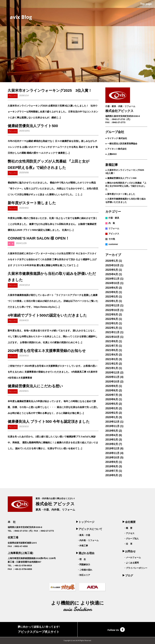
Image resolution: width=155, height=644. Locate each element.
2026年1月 (112, 261)
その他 (112, 239)
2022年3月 (112, 323)
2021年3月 (112, 359)
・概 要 (128, 528)
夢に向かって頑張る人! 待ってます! (39, 630)
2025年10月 (112, 265)
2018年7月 (112, 471)
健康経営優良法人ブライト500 (33, 126)
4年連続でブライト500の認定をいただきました (47, 315)
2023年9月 (112, 292)
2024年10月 (112, 283)
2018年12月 (112, 448)
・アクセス (129, 533)
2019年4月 (112, 435)
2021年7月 (112, 346)
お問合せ (129, 551)
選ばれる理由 (85, 553)
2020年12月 (112, 373)
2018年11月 (112, 453)
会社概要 (129, 522)
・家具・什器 (84, 535)
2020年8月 (112, 390)
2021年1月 (112, 368)
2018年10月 (112, 458)
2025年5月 (112, 270)
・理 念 (82, 559)
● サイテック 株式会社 (116, 138)
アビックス (114, 234)
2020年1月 (112, 417)
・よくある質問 (131, 563)
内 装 (112, 223)
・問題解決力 (84, 565)
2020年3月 (112, 408)
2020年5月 (112, 404)
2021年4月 (112, 355)
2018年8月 (112, 466)
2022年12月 (112, 305)
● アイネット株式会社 (116, 149)
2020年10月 (112, 382)
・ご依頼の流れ (85, 570)
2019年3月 (112, 440)
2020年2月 (112, 413)
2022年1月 (112, 328)
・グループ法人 (131, 539)
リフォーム (114, 228)
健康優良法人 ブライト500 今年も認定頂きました (49, 422)
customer (113, 244)
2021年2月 (112, 364)
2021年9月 (112, 341)
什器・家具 (114, 218)
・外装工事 (83, 546)
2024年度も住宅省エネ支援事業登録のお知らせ (47, 351)
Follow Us (116, 630)
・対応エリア (84, 575)
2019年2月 (112, 444)
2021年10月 (112, 337)
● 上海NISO (111, 154)
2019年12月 (112, 422)
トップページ (85, 522)
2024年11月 (112, 279)
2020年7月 (112, 395)
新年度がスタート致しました (32, 203)
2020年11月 (112, 377)
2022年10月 (112, 310)
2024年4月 (112, 288)
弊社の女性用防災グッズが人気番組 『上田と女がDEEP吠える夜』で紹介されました (126, 186)
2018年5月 (112, 475)
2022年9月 (112, 315)
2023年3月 (112, 297)
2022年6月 (112, 319)
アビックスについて (89, 529)
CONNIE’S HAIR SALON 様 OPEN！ (38, 238)
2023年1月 (112, 301)
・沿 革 (128, 544)
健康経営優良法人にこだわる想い (35, 386)
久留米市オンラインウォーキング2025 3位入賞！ (50, 90)
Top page (146, 4)
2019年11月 (112, 426)
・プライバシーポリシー (136, 568)
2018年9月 (112, 462)
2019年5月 (112, 431)
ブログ (128, 576)
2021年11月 (112, 332)
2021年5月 (112, 350)
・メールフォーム (132, 557)
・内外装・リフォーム (88, 540)
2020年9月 (112, 386)
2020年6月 (112, 399)
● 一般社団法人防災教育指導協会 (121, 144)
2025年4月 (112, 274)
